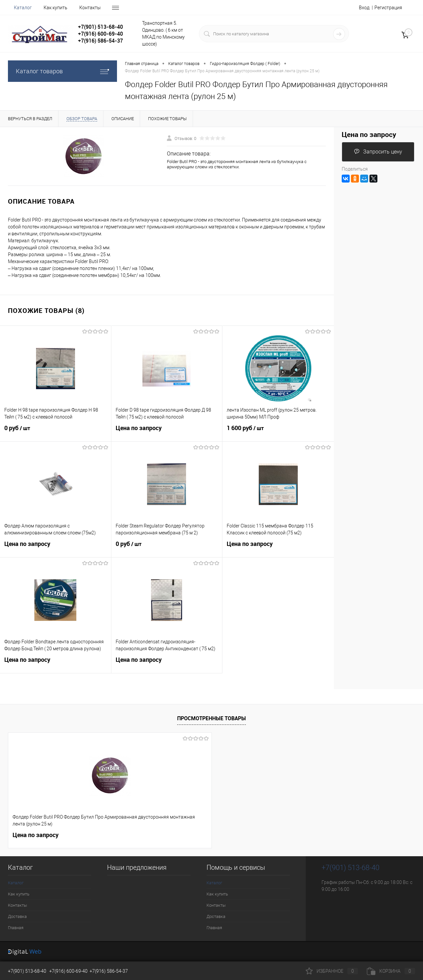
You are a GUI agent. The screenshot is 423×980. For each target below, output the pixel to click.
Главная (16, 928)
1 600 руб (278, 432)
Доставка (17, 916)
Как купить (56, 8)
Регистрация (388, 8)
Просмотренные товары (211, 718)
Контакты (90, 8)
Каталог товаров (62, 71)
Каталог (23, 8)
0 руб (56, 432)
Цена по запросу (167, 432)
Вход (364, 8)
